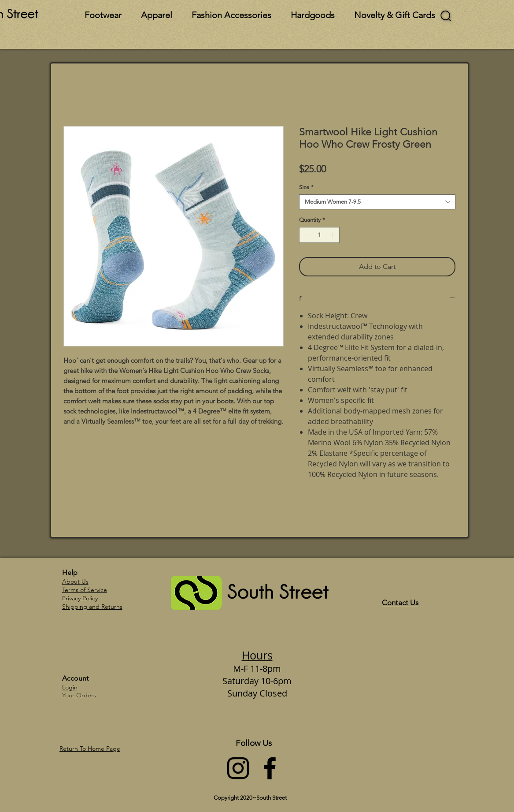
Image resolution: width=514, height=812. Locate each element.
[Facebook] (270, 768)
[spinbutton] (320, 235)
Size (306, 187)
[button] (465, 11)
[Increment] (333, 235)
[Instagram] (238, 768)
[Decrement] (306, 235)
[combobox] (377, 202)
